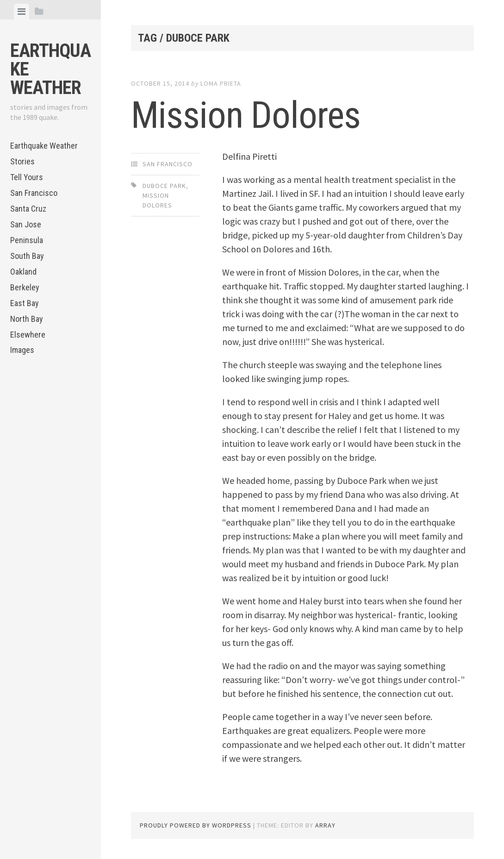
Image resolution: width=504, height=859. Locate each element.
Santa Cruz (28, 209)
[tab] (22, 12)
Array (325, 825)
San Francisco (34, 193)
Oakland (23, 272)
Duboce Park (164, 186)
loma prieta (221, 83)
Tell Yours (27, 177)
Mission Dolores (246, 115)
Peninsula (27, 240)
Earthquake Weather (44, 146)
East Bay (25, 303)
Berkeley (25, 287)
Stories (22, 161)
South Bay (27, 256)
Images (22, 350)
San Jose (26, 224)
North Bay (27, 319)
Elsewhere (28, 335)
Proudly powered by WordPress (196, 825)
